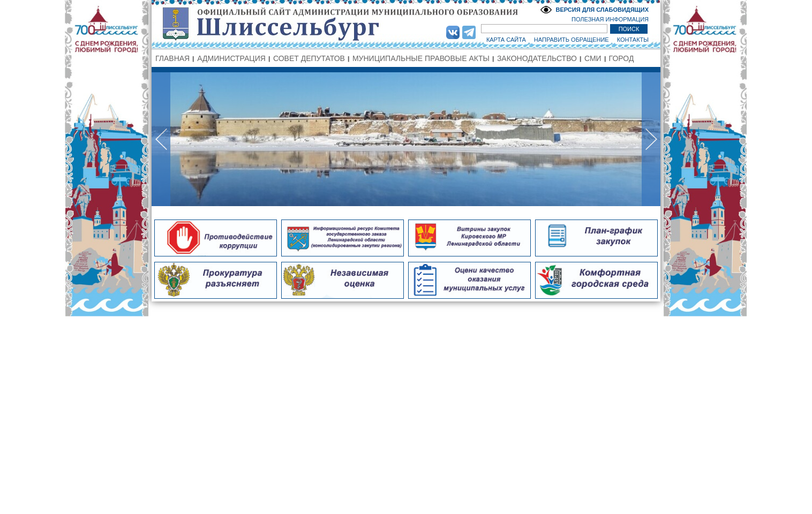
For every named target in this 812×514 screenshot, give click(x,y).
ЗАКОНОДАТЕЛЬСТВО (537, 58)
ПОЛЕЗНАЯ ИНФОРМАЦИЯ (610, 19)
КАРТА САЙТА (506, 40)
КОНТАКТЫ (633, 40)
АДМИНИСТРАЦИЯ (231, 58)
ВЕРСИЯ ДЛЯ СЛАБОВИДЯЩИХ (602, 10)
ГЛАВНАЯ (172, 58)
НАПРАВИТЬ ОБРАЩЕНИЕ (572, 40)
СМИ (593, 58)
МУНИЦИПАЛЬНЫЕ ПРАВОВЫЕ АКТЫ (421, 58)
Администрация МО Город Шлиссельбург (406, 24)
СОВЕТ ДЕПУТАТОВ (309, 58)
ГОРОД (622, 58)
